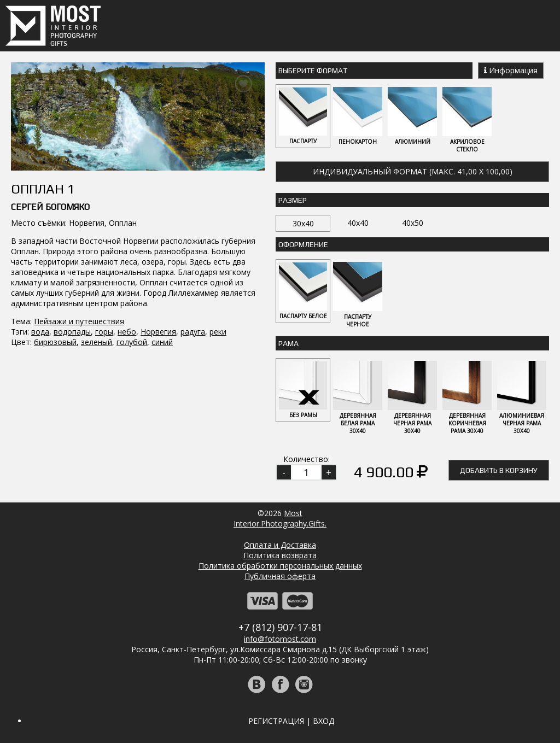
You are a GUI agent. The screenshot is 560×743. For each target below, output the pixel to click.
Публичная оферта (280, 576)
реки (218, 332)
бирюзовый (55, 342)
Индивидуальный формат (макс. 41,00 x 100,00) (413, 171)
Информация (511, 70)
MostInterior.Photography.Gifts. (280, 518)
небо (127, 332)
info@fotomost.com (280, 639)
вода (40, 332)
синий (162, 342)
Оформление (303, 244)
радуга (193, 332)
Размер (293, 200)
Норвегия (158, 332)
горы (104, 332)
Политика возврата (280, 555)
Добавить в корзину (499, 470)
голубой (132, 342)
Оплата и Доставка (280, 545)
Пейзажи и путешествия (79, 321)
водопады (72, 332)
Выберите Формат (313, 71)
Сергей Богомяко (50, 207)
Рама (288, 343)
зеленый (97, 342)
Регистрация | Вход (291, 721)
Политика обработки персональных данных (280, 566)
